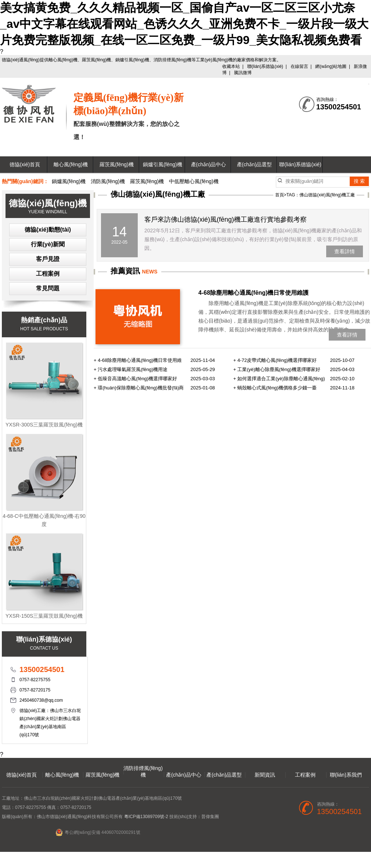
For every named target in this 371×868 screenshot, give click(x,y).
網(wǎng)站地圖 (331, 66)
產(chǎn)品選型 (255, 164)
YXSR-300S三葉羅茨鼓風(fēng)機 (44, 425)
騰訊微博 (243, 73)
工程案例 (48, 274)
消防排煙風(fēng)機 (143, 771)
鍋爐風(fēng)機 (69, 181)
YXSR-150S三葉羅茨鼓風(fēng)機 (44, 616)
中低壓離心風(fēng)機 (194, 181)
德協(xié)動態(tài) (48, 230)
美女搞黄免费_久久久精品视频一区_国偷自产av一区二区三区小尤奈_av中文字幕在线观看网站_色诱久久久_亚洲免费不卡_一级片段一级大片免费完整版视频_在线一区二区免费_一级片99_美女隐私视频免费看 (184, 24)
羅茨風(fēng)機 (117, 164)
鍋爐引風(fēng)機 (163, 164)
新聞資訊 (265, 775)
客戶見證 (48, 259)
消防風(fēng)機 (108, 181)
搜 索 (359, 181)
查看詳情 (345, 251)
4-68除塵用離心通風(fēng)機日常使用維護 (253, 293)
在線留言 (299, 66)
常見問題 (48, 288)
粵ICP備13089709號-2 (146, 817)
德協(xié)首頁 (25, 164)
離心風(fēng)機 (71, 164)
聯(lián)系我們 (346, 775)
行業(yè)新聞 (48, 244)
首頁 (280, 195)
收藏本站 (231, 66)
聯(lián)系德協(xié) (265, 66)
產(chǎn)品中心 (209, 164)
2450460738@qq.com (41, 700)
